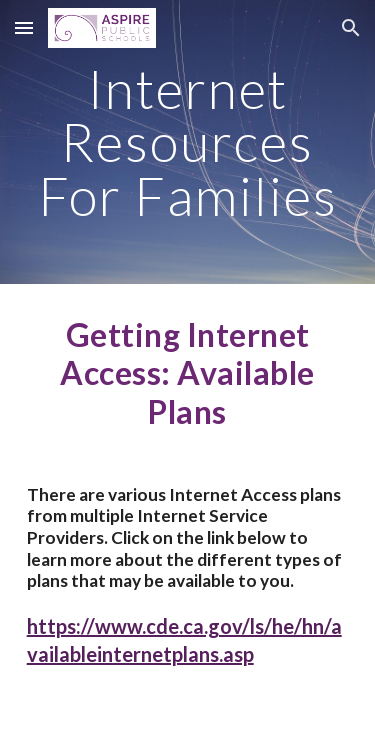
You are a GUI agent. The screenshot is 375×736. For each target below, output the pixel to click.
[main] (188, 142)
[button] (24, 27)
